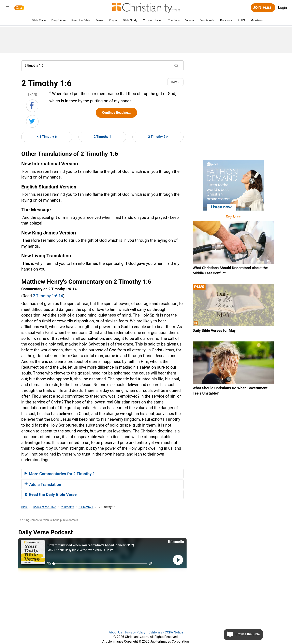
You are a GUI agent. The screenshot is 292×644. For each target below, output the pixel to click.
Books (45, 507)
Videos (190, 20)
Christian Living (153, 20)
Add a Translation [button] (43, 485)
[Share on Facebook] (32, 106)
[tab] (102, 474)
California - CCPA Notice (166, 632)
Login (282, 7)
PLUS (241, 20)
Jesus (99, 20)
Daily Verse (59, 20)
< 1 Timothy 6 (47, 137)
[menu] (8, 9)
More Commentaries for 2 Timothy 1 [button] (60, 474)
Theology (174, 20)
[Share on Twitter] (32, 121)
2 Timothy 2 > (158, 137)
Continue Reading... (116, 113)
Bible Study (130, 20)
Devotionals (207, 20)
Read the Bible (81, 20)
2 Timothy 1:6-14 (48, 296)
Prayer (113, 20)
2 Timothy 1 (102, 137)
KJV (175, 82)
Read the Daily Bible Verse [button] (51, 494)
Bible (24, 507)
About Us (115, 632)
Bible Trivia (39, 20)
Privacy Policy (135, 632)
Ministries (257, 20)
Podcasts (226, 20)
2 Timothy (68, 507)
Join (263, 8)
